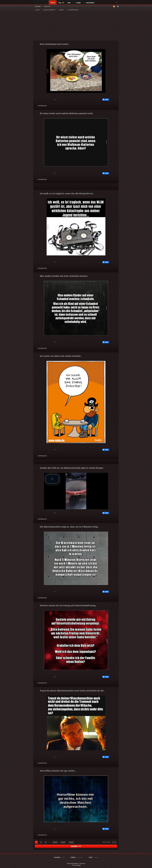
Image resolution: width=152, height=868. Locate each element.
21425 (63, 842)
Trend (53, 3)
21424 (55, 842)
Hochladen (89, 3)
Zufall (77, 3)
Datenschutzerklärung (73, 864)
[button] (52, 479)
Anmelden (38, 6)
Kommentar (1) (42, 519)
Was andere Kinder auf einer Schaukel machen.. (64, 276)
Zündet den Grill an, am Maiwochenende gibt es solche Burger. (72, 468)
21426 (71, 842)
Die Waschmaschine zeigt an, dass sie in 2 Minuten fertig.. (69, 527)
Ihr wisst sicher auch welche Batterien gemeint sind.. (67, 113)
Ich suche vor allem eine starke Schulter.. (61, 356)
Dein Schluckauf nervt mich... (55, 44)
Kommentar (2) (42, 598)
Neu (69, 3)
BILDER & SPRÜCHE (49, 10)
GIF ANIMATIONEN (73, 10)
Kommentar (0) (42, 106)
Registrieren (47, 6)
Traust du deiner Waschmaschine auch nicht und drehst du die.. (72, 691)
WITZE (37, 10)
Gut (40, 100)
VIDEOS (61, 10)
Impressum (82, 864)
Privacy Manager (76, 865)
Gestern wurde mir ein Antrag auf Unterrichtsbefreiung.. (68, 605)
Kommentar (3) (42, 683)
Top (61, 3)
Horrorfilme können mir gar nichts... (58, 771)
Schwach (48, 100)
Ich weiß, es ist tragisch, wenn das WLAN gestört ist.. (67, 194)
